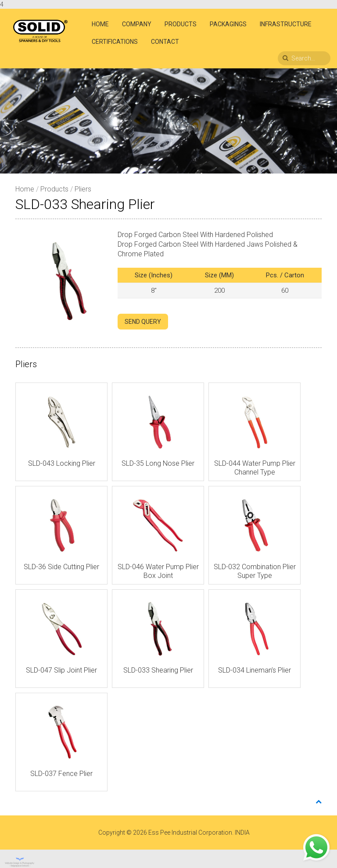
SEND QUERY (143, 322)
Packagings (228, 24)
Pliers (83, 189)
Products (181, 24)
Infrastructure (286, 24)
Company (137, 24)
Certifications (115, 42)
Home (100, 24)
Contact (165, 42)
